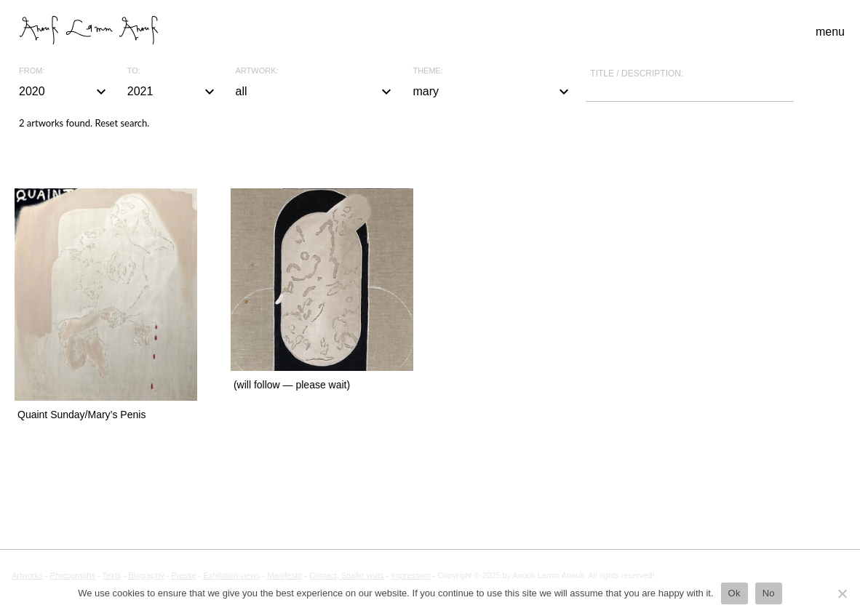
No (769, 593)
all (316, 92)
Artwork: (257, 71)
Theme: (428, 71)
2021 (173, 92)
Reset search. (122, 123)
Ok (734, 593)
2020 (64, 92)
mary (493, 92)
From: (32, 71)
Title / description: (637, 73)
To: (134, 71)
